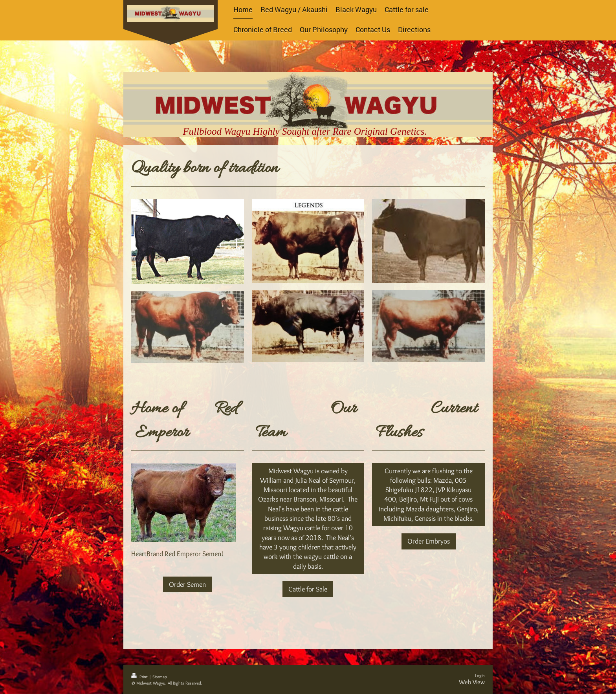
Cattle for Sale (308, 589)
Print (140, 677)
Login (480, 676)
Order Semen (187, 584)
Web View (472, 682)
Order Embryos (429, 541)
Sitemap (160, 677)
